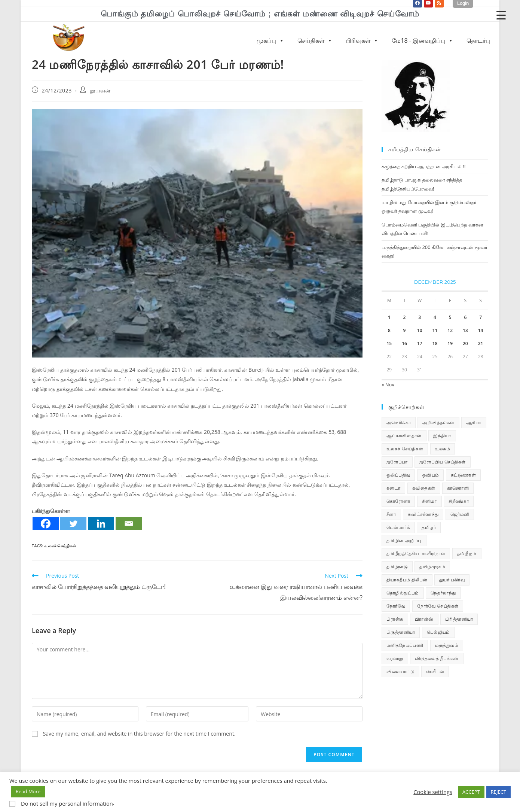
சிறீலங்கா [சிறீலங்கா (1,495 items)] (459, 501)
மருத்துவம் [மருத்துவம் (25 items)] (447, 645)
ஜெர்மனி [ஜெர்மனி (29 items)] (460, 514)
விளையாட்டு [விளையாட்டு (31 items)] (400, 671)
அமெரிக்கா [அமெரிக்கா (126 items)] (399, 422)
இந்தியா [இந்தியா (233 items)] (442, 436)
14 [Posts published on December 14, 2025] (481, 330)
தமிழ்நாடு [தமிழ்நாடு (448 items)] (397, 567)
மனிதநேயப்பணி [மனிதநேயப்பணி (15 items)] (405, 645)
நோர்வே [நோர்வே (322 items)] (396, 606)
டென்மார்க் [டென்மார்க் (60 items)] (398, 527)
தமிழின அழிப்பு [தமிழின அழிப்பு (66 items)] (404, 540)
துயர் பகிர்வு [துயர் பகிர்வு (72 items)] (452, 580)
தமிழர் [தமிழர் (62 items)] (429, 527)
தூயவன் (100, 90)
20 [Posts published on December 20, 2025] (465, 343)
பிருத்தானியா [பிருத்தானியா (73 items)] (401, 632)
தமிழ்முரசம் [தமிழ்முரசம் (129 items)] (432, 567)
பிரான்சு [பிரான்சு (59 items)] (395, 619)
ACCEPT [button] (471, 792)
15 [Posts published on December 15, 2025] (389, 343)
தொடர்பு (478, 40)
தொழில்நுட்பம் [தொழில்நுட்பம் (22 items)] (403, 593)
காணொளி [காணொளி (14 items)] (458, 488)
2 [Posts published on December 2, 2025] (405, 317)
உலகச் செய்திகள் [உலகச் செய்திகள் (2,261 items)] (405, 449)
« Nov (388, 384)
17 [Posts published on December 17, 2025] (420, 343)
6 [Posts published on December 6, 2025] (465, 317)
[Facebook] (46, 524)
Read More (28, 791)
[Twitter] (73, 524)
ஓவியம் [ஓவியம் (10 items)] (431, 475)
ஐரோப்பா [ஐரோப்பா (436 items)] (397, 462)
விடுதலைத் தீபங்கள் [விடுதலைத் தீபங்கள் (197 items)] (437, 658)
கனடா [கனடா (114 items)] (393, 488)
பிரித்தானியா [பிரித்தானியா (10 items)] (459, 619)
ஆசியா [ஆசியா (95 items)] (474, 422)
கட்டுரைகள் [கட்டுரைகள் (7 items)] (463, 475)
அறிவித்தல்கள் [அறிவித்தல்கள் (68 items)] (438, 422)
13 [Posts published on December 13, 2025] (465, 330)
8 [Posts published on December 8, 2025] (389, 330)
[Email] (129, 524)
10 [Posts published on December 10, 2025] (420, 330)
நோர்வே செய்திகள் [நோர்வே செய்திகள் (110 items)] (438, 606)
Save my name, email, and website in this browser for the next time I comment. (139, 734)
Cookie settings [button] (433, 792)
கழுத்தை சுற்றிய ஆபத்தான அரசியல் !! (423, 166)
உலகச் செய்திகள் (60, 546)
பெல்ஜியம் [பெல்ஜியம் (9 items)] (438, 632)
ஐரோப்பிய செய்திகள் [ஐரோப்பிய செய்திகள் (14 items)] (443, 462)
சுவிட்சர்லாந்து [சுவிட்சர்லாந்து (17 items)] (423, 514)
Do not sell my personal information (67, 803)
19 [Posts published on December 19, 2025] (450, 343)
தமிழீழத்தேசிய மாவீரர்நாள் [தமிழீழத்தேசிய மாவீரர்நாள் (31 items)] (416, 554)
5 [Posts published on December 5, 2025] (450, 317)
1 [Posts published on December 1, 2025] (389, 317)
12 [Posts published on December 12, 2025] (450, 330)
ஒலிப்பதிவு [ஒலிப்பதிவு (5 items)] (398, 475)
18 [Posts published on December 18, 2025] (435, 343)
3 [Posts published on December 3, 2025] (420, 317)
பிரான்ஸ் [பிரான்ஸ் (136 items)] (424, 619)
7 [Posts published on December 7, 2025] (481, 317)
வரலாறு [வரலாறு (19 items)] (395, 658)
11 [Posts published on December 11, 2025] (435, 330)
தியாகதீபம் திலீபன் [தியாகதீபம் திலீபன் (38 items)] (407, 580)
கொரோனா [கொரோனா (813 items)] (398, 501)
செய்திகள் (315, 40)
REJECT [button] (498, 792)
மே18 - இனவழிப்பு (423, 40)
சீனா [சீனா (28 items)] (391, 514)
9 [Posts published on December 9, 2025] (405, 330)
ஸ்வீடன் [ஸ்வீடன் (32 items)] (435, 671)
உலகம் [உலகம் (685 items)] (443, 449)
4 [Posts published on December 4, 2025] (435, 317)
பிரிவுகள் (362, 40)
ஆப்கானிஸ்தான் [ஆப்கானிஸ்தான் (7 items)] (404, 436)
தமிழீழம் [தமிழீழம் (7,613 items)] (467, 554)
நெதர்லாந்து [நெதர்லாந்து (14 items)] (443, 593)
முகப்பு (270, 40)
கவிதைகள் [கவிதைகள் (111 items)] (424, 488)
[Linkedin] (101, 524)
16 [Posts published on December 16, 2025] (404, 343)
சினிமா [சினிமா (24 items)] (429, 501)
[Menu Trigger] (501, 15)
